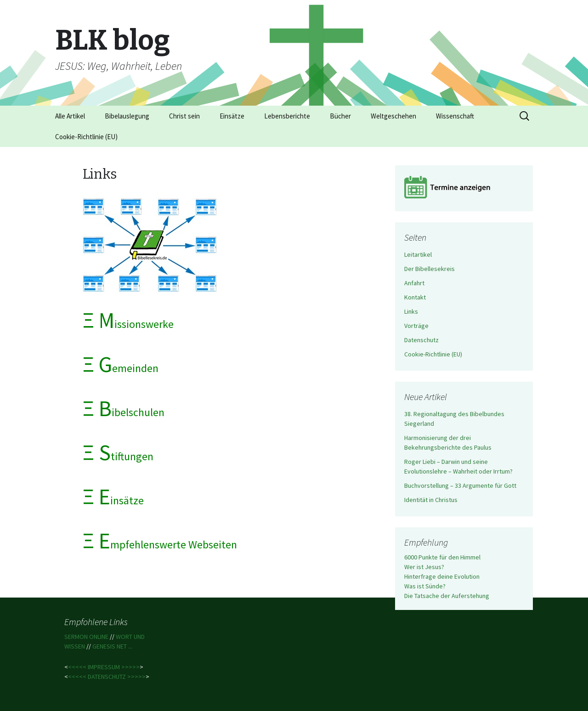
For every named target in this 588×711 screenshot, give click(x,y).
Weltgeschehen (393, 116)
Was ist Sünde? (425, 586)
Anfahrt (414, 283)
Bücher (340, 116)
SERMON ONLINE (87, 637)
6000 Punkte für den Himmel (442, 557)
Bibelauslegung (127, 116)
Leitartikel (418, 254)
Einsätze (232, 116)
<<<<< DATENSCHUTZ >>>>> (107, 677)
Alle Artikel (70, 116)
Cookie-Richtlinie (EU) (86, 137)
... (130, 646)
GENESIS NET (110, 646)
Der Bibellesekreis (430, 269)
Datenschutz (421, 340)
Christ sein (184, 116)
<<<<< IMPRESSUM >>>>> (104, 667)
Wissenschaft (455, 116)
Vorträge (416, 326)
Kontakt (415, 297)
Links (411, 311)
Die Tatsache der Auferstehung (447, 596)
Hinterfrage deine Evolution (442, 576)
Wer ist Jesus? (424, 567)
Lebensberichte (287, 116)
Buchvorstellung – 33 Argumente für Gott (460, 485)
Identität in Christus (431, 500)
